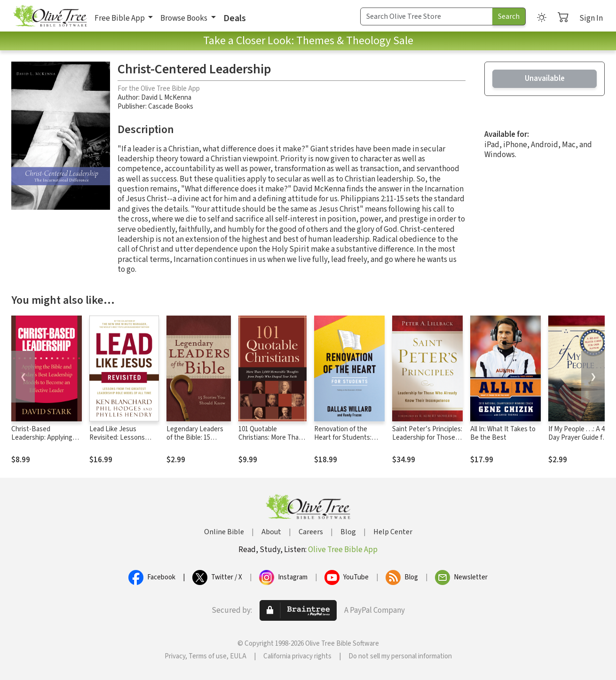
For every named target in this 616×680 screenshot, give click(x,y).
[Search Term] (426, 16)
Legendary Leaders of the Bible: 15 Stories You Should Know (195, 443)
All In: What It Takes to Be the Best (503, 434)
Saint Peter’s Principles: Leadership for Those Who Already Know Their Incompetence (427, 443)
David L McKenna (166, 98)
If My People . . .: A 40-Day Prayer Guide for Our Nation (579, 438)
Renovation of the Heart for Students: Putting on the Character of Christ (343, 443)
